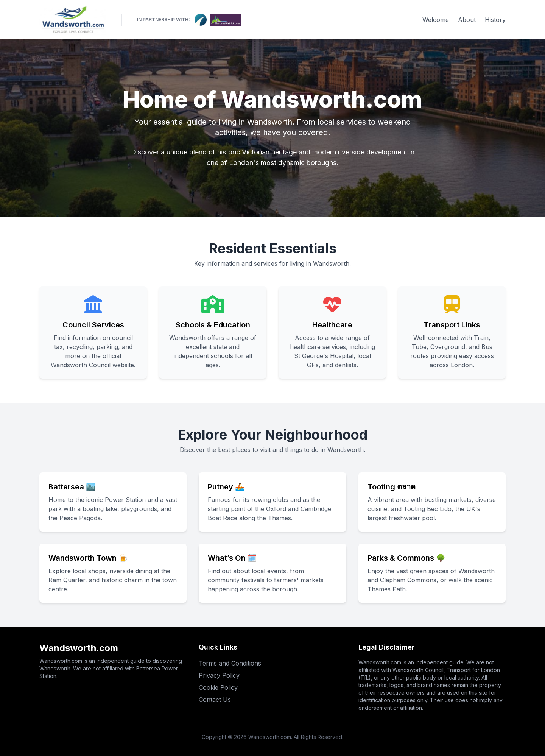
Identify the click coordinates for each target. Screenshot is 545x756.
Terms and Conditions (230, 663)
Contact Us (215, 700)
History (495, 20)
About (467, 20)
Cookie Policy (218, 687)
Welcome (436, 20)
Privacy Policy (219, 675)
